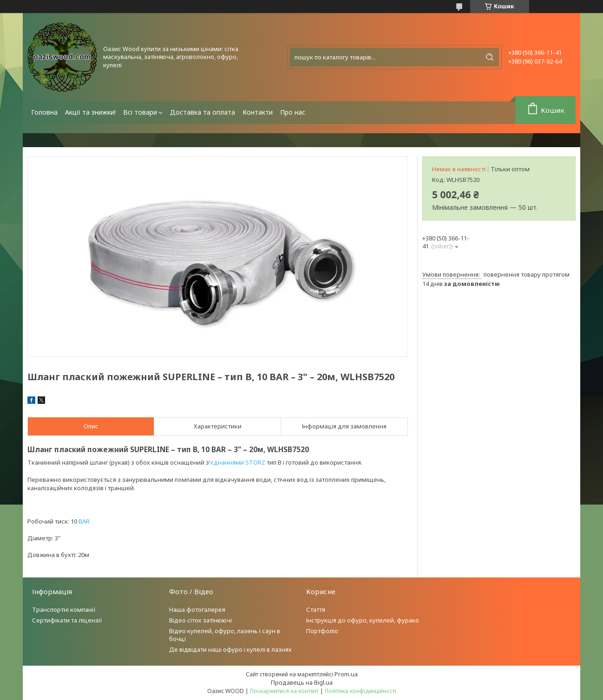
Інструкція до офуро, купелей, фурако (363, 620)
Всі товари (140, 112)
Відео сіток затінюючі (200, 620)
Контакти (258, 112)
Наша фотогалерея (197, 609)
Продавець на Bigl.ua (302, 682)
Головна (44, 112)
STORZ (255, 462)
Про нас (293, 112)
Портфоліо (322, 631)
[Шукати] (490, 57)
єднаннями (227, 462)
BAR (84, 521)
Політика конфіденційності (360, 691)
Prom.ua (346, 674)
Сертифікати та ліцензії (67, 620)
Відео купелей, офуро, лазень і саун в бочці (225, 635)
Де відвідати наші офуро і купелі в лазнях (230, 649)
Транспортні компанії (64, 609)
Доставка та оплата (203, 112)
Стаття (316, 609)
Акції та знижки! (90, 112)
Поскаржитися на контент (284, 691)
